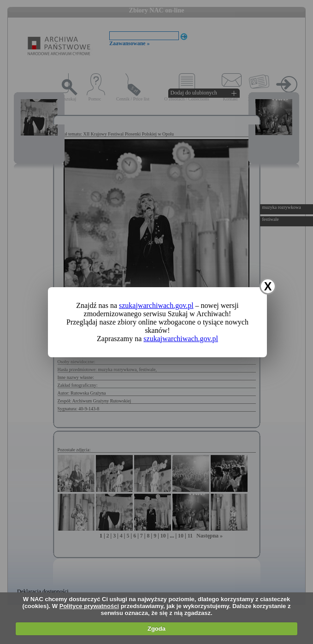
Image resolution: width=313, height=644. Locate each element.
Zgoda (156, 629)
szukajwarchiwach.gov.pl (156, 305)
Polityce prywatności (89, 606)
